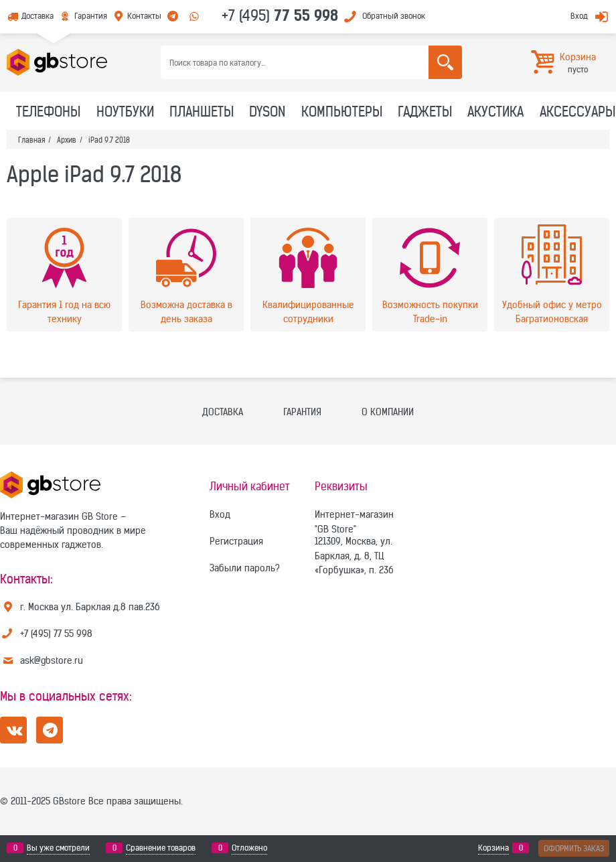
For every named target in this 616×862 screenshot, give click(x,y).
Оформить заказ (574, 848)
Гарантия (91, 16)
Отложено (249, 848)
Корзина (493, 848)
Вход (579, 16)
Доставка (37, 16)
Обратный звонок (394, 16)
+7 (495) (280, 15)
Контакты (144, 16)
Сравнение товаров (161, 848)
